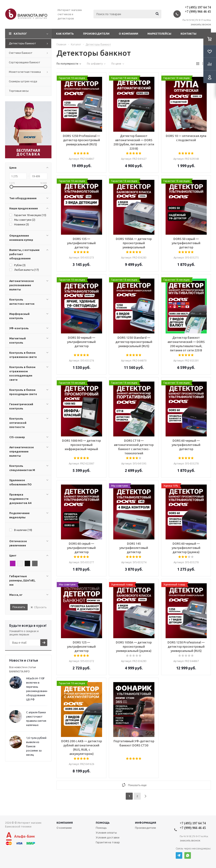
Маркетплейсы (159, 34)
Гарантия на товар (108, 842)
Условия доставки (108, 837)
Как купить (65, 34)
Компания (65, 823)
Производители (96, 34)
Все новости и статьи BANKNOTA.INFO (23, 669)
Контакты (188, 34)
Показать (19, 607)
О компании (128, 34)
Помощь (103, 823)
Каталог (20, 34)
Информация (146, 823)
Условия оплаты (106, 833)
